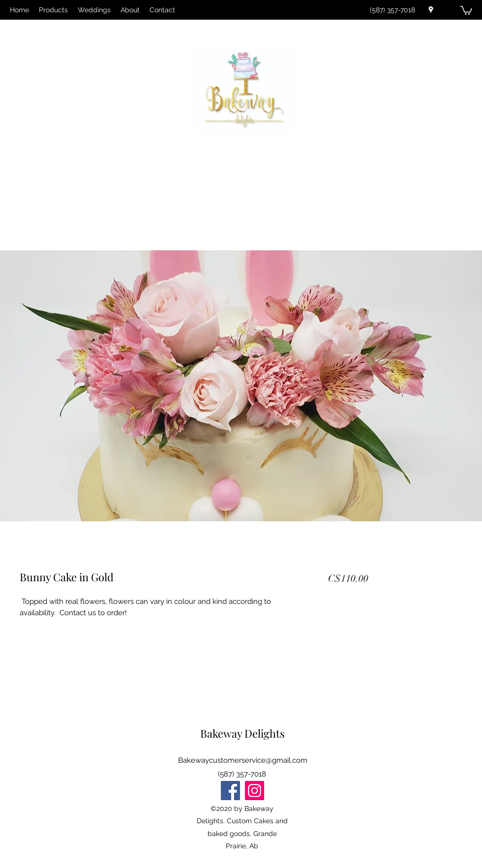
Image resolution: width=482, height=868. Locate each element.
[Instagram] (255, 791)
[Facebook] (230, 791)
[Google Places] (431, 10)
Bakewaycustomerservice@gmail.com (243, 760)
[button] (466, 10)
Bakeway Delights (242, 733)
